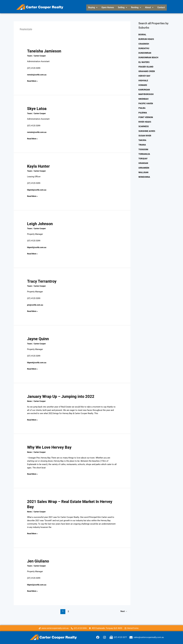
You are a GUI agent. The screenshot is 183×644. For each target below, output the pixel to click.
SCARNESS (144, 125)
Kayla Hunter (39, 166)
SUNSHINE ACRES (147, 130)
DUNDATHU (144, 48)
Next (124, 611)
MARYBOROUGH (146, 93)
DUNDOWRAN (145, 53)
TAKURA (142, 139)
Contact (161, 7)
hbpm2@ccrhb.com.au (37, 584)
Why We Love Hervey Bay (50, 447)
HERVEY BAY (144, 75)
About (149, 7)
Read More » (33, 81)
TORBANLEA (144, 152)
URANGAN (143, 161)
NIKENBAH (143, 98)
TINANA (142, 143)
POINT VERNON (146, 116)
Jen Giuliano (38, 561)
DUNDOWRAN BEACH (148, 57)
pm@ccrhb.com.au (35, 305)
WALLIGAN (143, 170)
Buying (93, 7)
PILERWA (143, 112)
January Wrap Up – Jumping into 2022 (62, 396)
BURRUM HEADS (146, 39)
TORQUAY (143, 157)
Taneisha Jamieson (45, 51)
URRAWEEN (144, 166)
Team (30, 56)
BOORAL (142, 35)
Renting (136, 7)
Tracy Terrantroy (42, 281)
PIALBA (142, 107)
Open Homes (108, 7)
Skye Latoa (37, 109)
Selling (122, 7)
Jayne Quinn (38, 339)
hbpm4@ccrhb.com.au (37, 362)
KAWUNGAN (144, 89)
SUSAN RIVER (145, 134)
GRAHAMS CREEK (147, 71)
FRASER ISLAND (146, 66)
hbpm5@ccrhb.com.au (37, 247)
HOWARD (143, 84)
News (30, 401)
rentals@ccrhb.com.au (37, 75)
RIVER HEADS (145, 121)
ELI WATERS (144, 62)
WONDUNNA (144, 175)
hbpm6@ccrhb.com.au (37, 190)
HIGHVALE (143, 80)
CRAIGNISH (144, 44)
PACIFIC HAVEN (146, 102)
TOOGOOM (143, 148)
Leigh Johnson (40, 224)
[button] (93, 8)
